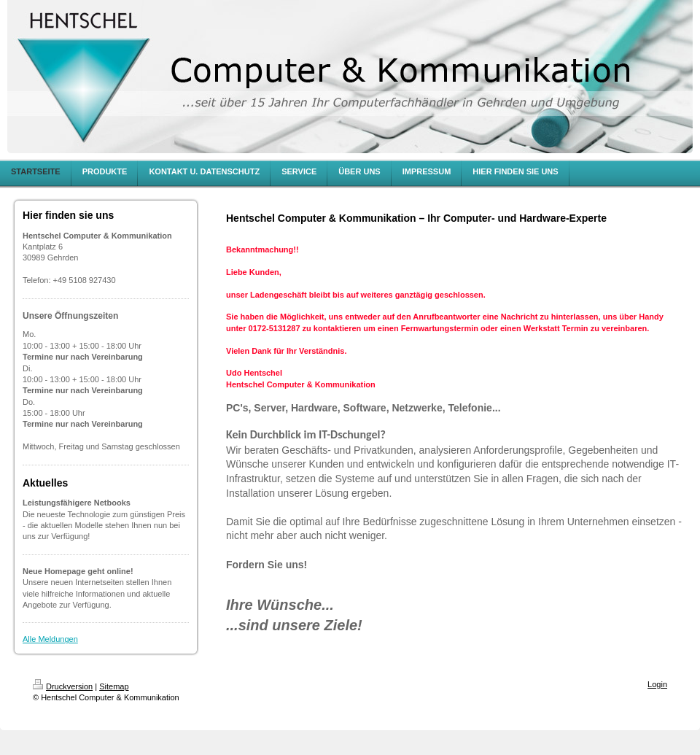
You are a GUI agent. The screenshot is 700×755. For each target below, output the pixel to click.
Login (657, 684)
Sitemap (114, 686)
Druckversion (63, 686)
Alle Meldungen (50, 639)
